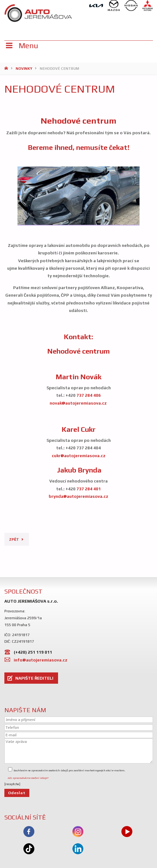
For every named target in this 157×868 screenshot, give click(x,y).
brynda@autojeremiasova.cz (78, 496)
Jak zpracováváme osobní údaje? (28, 778)
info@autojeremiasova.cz (41, 660)
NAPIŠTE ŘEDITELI (34, 678)
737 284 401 (89, 489)
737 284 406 (89, 395)
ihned (64, 147)
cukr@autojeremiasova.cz (79, 456)
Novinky (24, 69)
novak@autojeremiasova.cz (78, 403)
